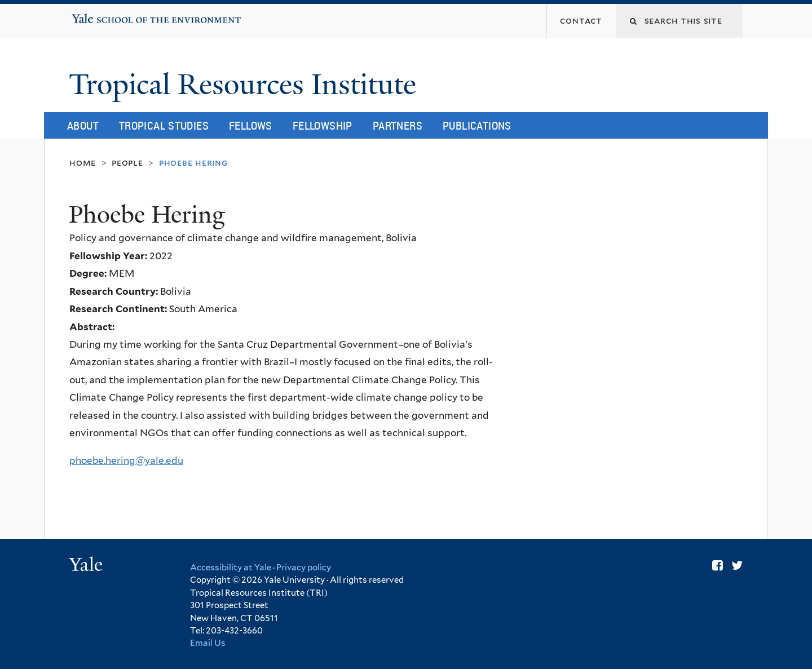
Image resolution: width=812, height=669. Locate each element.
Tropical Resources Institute (246, 85)
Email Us (208, 643)
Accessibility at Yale (231, 568)
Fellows (251, 125)
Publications (477, 125)
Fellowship (323, 125)
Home (83, 163)
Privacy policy (304, 568)
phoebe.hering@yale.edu (126, 460)
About (83, 125)
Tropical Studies (164, 125)
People (127, 163)
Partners (398, 125)
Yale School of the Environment (107, 15)
